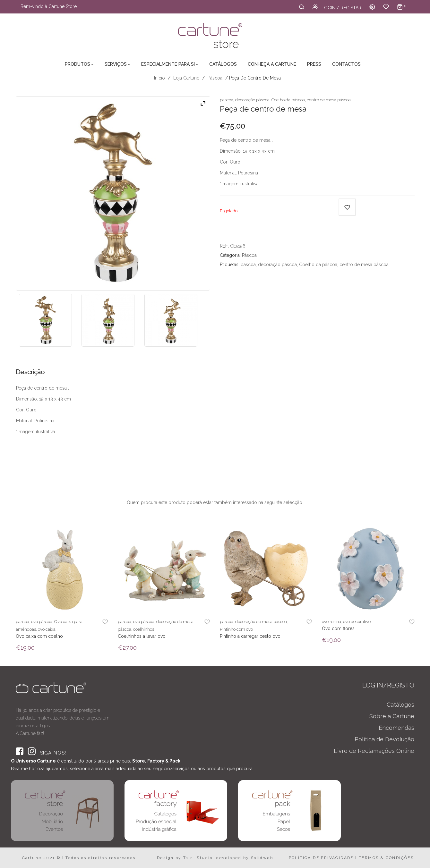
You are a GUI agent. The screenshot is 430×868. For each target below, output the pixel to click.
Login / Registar (337, 8)
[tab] (33, 374)
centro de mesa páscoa (329, 100)
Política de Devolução (384, 739)
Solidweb (262, 858)
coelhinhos (144, 629)
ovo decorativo (357, 622)
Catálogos (223, 64)
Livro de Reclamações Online (374, 751)
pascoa (227, 100)
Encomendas (396, 728)
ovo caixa (47, 629)
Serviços (116, 64)
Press (314, 64)
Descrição (30, 372)
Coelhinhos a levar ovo (142, 636)
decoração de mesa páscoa (261, 622)
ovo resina (331, 622)
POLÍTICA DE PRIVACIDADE (321, 858)
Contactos (346, 64)
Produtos (77, 64)
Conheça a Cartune (272, 64)
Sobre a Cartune (392, 716)
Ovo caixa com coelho (39, 636)
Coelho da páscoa (288, 100)
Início (159, 78)
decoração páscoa (252, 100)
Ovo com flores (338, 628)
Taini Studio (198, 858)
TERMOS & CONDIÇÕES (386, 858)
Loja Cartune (186, 78)
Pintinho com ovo (236, 629)
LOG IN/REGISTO (388, 685)
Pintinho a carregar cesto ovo (250, 636)
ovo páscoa (42, 622)
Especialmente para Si (168, 64)
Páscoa (215, 78)
